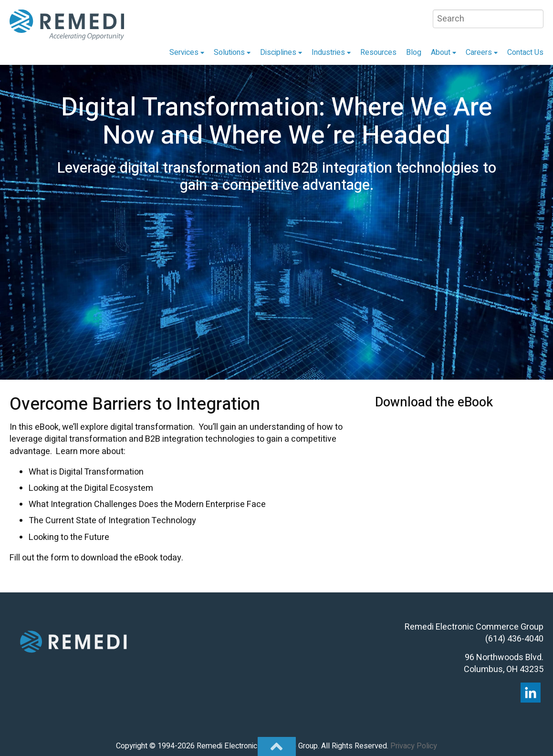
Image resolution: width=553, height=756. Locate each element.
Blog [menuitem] (414, 52)
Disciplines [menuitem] (278, 52)
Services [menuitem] (184, 52)
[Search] (488, 19)
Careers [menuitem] (479, 52)
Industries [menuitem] (328, 52)
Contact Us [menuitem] (525, 52)
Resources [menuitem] (378, 52)
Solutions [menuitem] (229, 52)
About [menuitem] (441, 52)
